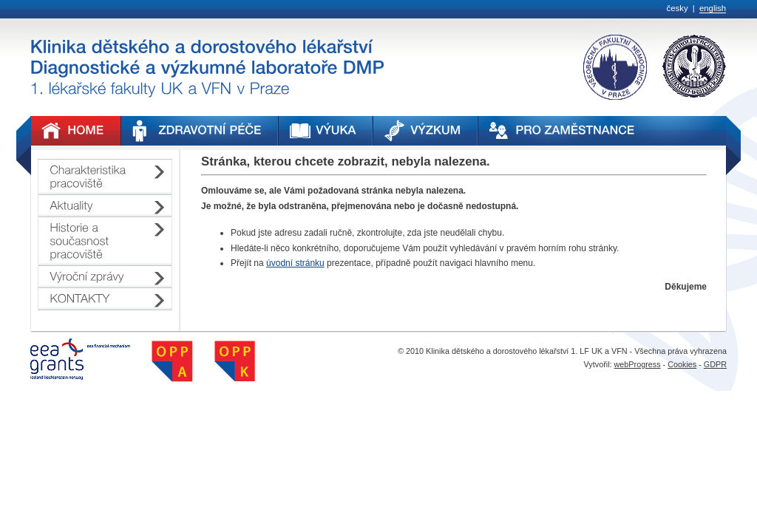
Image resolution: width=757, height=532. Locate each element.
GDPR (715, 364)
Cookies (682, 364)
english (713, 8)
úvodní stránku (295, 263)
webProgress (638, 364)
